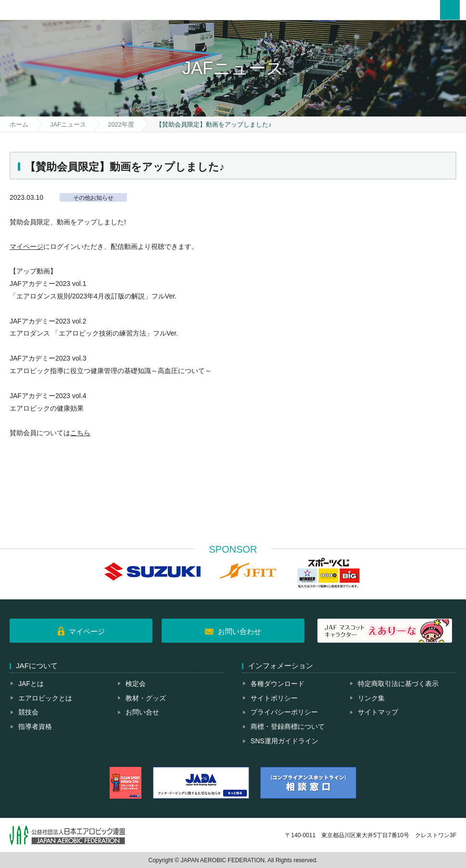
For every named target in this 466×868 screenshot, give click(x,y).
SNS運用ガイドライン (284, 741)
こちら (80, 433)
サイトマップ (378, 712)
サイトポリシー (274, 698)
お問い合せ (142, 712)
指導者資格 (35, 726)
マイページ (26, 246)
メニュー (450, 10)
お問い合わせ (239, 631)
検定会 (136, 684)
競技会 (28, 712)
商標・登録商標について (288, 726)
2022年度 (121, 124)
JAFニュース (68, 124)
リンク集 (371, 698)
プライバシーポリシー (284, 712)
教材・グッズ (146, 698)
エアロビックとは (45, 698)
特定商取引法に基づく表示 (398, 684)
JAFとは (31, 684)
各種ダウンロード (277, 684)
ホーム (19, 124)
